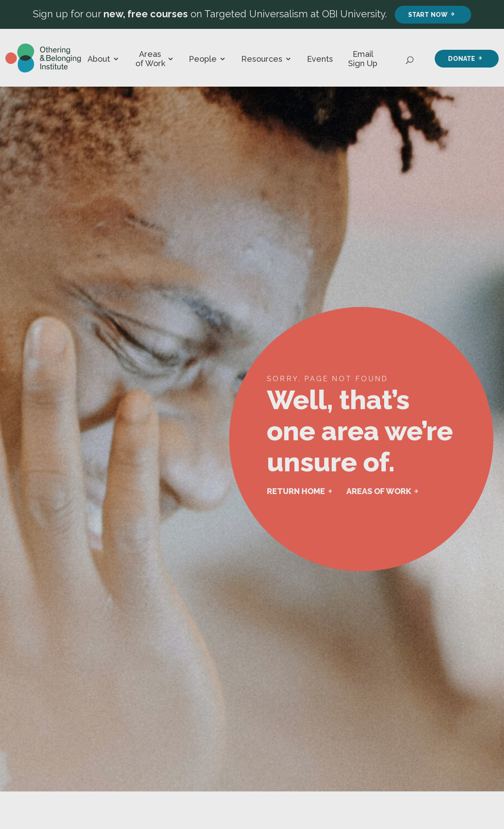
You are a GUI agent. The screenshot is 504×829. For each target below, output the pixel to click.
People (203, 59)
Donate (462, 58)
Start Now (428, 14)
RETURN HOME (296, 491)
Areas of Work (150, 59)
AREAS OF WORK (379, 491)
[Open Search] (410, 58)
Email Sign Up (363, 59)
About (99, 59)
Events (320, 59)
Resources (262, 59)
